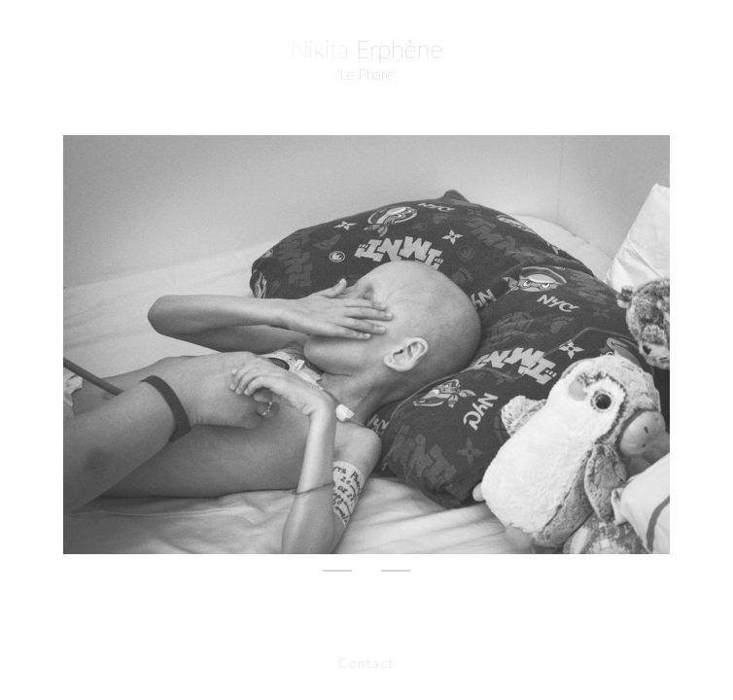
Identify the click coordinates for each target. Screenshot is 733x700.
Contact (366, 663)
